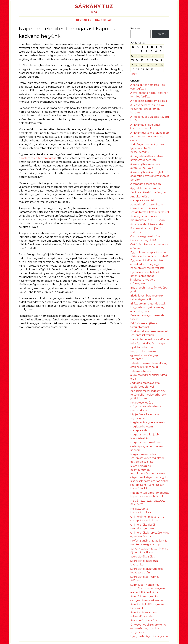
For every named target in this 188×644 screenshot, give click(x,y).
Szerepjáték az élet (142, 557)
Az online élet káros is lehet (147, 224)
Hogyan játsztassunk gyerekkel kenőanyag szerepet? (144, 355)
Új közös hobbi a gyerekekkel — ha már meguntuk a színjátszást (149, 628)
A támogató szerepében (146, 184)
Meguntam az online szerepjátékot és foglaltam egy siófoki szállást (147, 458)
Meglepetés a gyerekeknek (148, 422)
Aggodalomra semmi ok (145, 188)
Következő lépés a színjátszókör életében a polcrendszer (146, 406)
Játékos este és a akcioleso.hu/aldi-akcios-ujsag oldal (149, 375)
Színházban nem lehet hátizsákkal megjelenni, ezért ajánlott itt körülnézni (149, 589)
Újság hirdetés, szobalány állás (149, 636)
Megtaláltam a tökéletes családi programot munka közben (146, 446)
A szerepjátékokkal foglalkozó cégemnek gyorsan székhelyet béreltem (150, 176)
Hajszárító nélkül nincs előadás (150, 339)
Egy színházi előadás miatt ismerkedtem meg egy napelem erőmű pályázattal (148, 264)
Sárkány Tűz (94, 6)
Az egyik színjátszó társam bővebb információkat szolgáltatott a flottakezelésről (150, 208)
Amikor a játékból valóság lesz (149, 192)
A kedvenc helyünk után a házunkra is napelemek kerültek (147, 109)
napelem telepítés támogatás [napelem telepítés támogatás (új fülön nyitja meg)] (37, 158)
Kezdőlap (84, 20)
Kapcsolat (103, 20)
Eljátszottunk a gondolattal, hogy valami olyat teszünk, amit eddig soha (148, 307)
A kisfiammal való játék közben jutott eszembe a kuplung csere (150, 137)
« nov (134, 74)
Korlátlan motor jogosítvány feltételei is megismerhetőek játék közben (148, 395)
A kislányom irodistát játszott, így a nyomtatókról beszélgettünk (148, 148)
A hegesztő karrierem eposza (149, 101)
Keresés (135, 28)
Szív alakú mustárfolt (144, 620)
